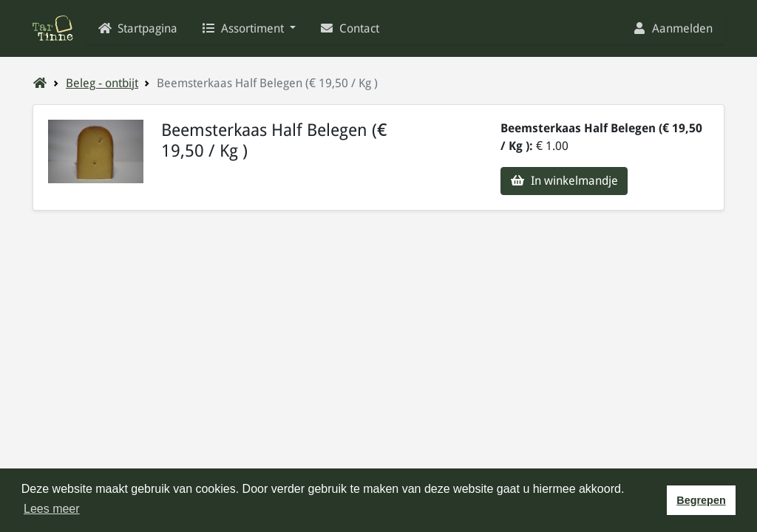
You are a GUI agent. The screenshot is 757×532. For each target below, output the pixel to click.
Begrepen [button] (701, 500)
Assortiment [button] (244, 28)
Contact (349, 28)
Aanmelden (672, 28)
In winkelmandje (564, 181)
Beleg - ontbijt (102, 83)
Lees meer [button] (52, 509)
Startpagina (138, 28)
